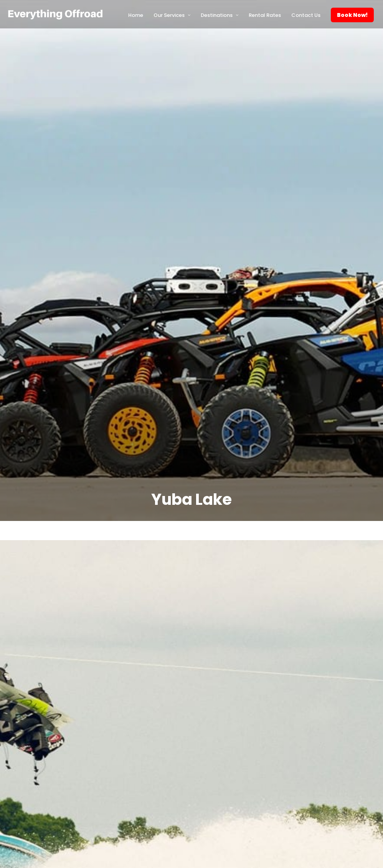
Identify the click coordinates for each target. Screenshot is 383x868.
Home (136, 15)
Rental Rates (265, 15)
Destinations (217, 15)
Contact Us (306, 15)
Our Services (169, 15)
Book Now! (352, 15)
